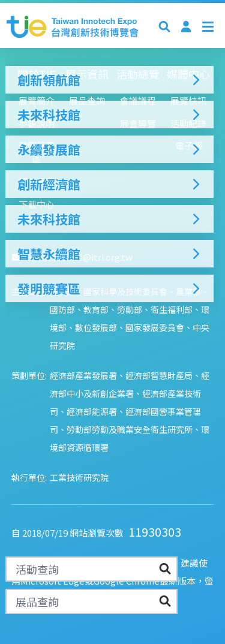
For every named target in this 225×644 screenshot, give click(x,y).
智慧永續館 (109, 254)
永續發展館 (109, 149)
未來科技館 (109, 115)
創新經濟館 (109, 184)
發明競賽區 (109, 288)
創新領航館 (109, 80)
